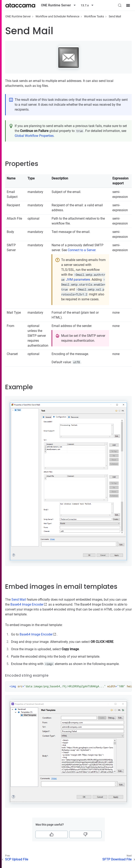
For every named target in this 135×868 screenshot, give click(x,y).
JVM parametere (78, 280)
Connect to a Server (82, 250)
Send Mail (115, 16)
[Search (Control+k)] (120, 5)
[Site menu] (128, 5)
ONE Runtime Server (18, 16)
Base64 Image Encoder (27, 604)
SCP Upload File (17, 859)
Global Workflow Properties (34, 136)
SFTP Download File (117, 859)
